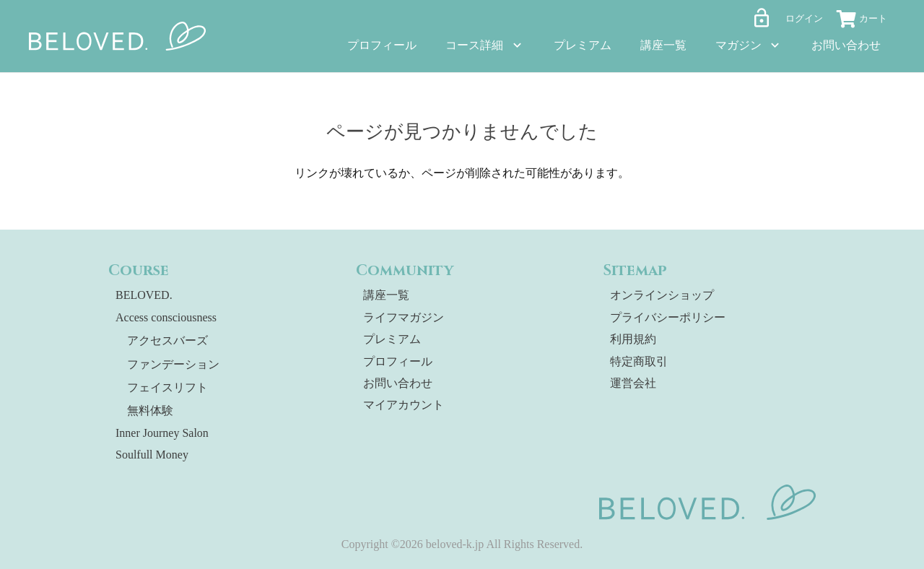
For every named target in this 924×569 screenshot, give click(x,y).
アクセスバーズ (167, 340)
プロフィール (398, 361)
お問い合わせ (398, 383)
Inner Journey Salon (162, 433)
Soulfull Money (152, 455)
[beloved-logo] (118, 36)
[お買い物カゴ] (866, 21)
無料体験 (150, 411)
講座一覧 (386, 295)
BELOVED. (144, 295)
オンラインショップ (662, 295)
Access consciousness (166, 317)
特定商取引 (639, 361)
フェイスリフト (167, 387)
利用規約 (633, 339)
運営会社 (633, 383)
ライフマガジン (404, 317)
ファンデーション (173, 364)
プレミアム (392, 339)
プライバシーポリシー (668, 317)
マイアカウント (404, 405)
